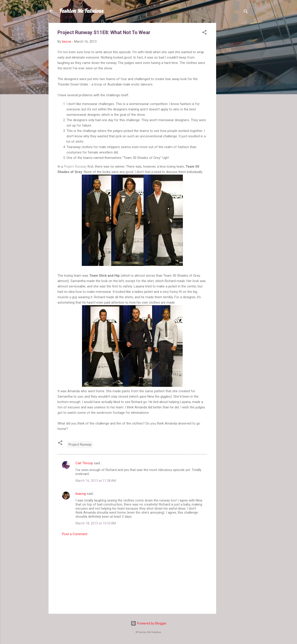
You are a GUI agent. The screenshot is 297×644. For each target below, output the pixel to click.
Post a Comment (75, 534)
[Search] (246, 12)
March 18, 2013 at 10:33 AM (96, 523)
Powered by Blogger (149, 623)
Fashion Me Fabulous (81, 11)
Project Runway (80, 445)
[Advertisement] (234, 90)
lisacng (81, 494)
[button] (204, 33)
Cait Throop (84, 463)
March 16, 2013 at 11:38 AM (96, 481)
